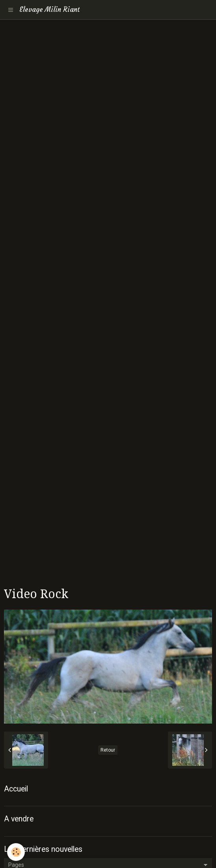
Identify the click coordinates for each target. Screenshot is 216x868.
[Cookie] (16, 852)
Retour (108, 750)
